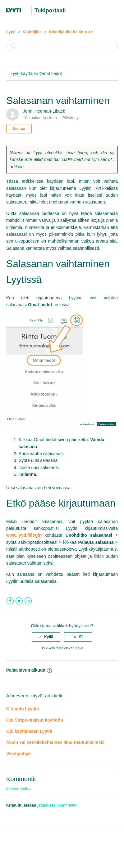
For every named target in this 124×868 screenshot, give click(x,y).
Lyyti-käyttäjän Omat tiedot (36, 74)
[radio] (46, 637)
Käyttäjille (32, 32)
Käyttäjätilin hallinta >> (71, 32)
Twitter (19, 601)
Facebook (10, 601)
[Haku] (62, 46)
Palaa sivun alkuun (29, 670)
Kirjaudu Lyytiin (23, 709)
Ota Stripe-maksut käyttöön (35, 720)
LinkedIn (28, 601)
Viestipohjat (18, 754)
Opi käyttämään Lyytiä (29, 731)
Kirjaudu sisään (21, 805)
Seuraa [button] (19, 129)
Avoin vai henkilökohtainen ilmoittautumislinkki (55, 742)
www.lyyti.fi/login (24, 535)
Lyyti (11, 32)
